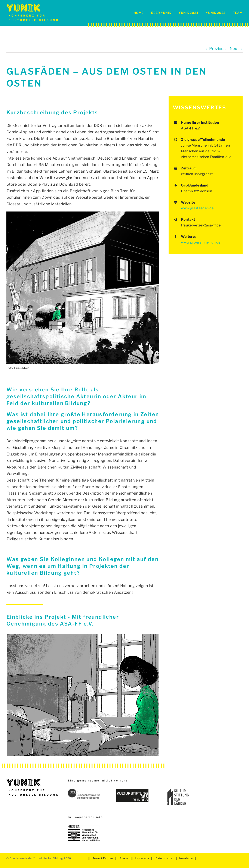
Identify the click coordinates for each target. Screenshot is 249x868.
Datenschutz (164, 858)
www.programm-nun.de (201, 242)
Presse (124, 858)
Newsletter (187, 858)
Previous (217, 49)
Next (234, 49)
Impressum (142, 858)
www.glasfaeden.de (197, 208)
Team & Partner (103, 858)
